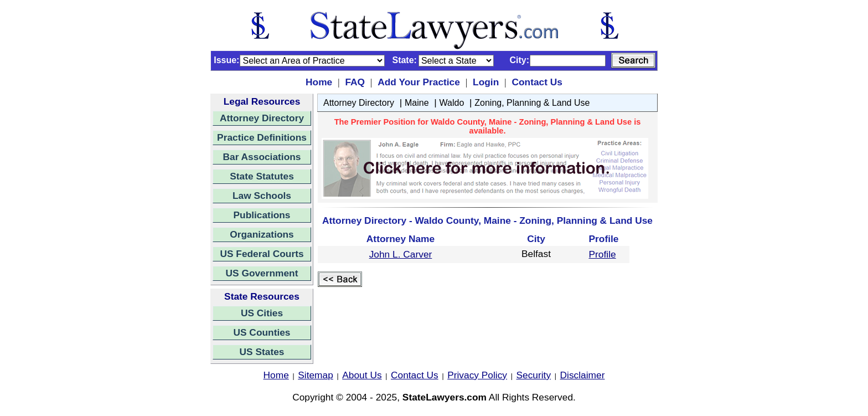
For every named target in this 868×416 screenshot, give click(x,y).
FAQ (355, 82)
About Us (362, 375)
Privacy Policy (477, 375)
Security (534, 375)
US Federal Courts (262, 254)
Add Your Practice (419, 82)
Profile (603, 254)
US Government (262, 273)
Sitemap (316, 375)
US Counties (262, 332)
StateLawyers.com (445, 397)
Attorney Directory (262, 118)
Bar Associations (262, 157)
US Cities (262, 313)
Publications (262, 215)
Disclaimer (583, 375)
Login (486, 82)
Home (319, 82)
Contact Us (537, 82)
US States (262, 352)
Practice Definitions (262, 137)
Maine (417, 103)
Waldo (452, 103)
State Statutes (262, 176)
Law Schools (262, 196)
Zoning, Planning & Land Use (532, 103)
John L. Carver (401, 254)
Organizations (262, 234)
